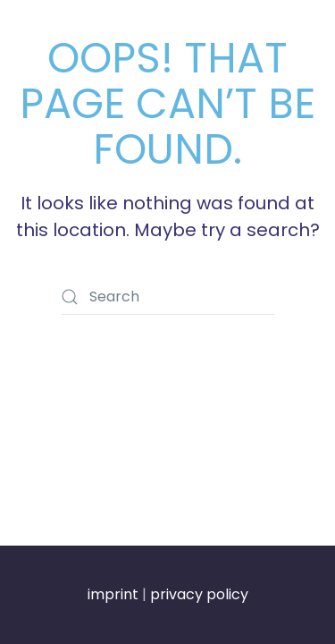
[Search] (168, 297)
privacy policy (199, 594)
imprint (113, 594)
